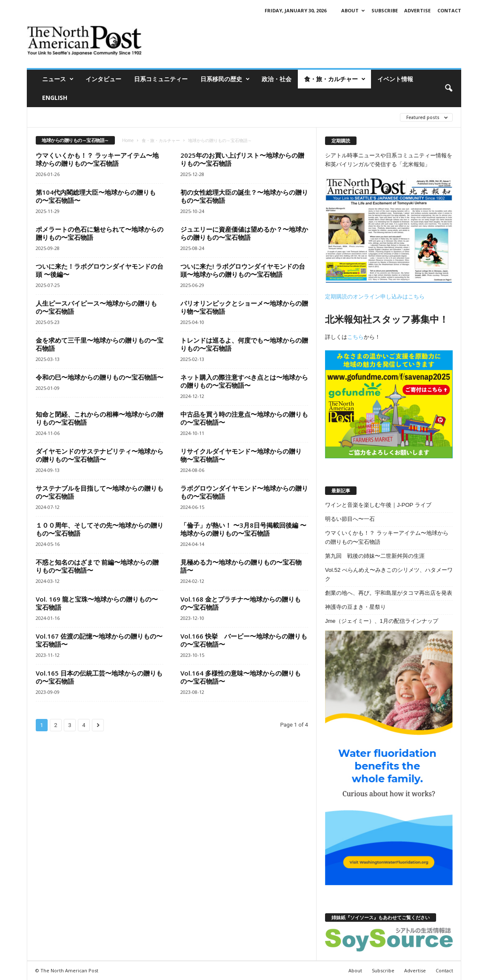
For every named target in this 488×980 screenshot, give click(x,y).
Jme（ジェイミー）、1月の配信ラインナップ (382, 621)
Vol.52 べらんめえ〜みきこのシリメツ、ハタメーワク (389, 574)
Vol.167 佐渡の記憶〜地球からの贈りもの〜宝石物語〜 (99, 640)
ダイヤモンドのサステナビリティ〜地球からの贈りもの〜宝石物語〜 (100, 455)
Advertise (417, 10)
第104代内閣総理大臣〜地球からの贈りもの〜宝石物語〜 (96, 196)
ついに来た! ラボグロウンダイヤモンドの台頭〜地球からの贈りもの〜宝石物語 (243, 270)
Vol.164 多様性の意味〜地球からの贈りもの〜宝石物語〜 (241, 677)
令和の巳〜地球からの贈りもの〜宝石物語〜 (100, 377)
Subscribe (385, 10)
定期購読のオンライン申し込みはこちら (375, 297)
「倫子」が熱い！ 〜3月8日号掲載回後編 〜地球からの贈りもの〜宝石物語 (243, 529)
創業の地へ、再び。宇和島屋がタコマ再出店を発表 (389, 593)
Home (128, 140)
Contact (449, 10)
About (353, 10)
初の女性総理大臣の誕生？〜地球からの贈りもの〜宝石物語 (244, 196)
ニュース (58, 79)
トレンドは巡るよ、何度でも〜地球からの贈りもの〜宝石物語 (244, 344)
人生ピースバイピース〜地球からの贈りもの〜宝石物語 (96, 307)
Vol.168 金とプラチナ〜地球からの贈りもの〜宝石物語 (241, 603)
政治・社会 (277, 79)
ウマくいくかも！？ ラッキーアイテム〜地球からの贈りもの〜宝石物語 (97, 159)
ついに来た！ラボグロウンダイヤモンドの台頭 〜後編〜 (100, 270)
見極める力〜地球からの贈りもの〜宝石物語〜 (241, 566)
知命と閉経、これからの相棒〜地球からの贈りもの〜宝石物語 (100, 418)
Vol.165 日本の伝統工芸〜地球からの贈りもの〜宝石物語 (99, 677)
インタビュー (103, 79)
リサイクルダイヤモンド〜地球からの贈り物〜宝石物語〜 (241, 455)
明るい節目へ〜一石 (350, 519)
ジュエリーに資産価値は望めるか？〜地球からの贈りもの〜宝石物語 (244, 233)
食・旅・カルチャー (335, 79)
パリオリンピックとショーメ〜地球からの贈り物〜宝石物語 (244, 307)
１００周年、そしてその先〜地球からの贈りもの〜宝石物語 (100, 529)
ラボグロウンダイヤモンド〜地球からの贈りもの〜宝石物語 (244, 492)
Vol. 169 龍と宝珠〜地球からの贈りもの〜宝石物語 (97, 603)
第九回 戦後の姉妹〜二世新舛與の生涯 (375, 556)
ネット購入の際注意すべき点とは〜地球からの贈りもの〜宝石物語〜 (244, 381)
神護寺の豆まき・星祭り (355, 607)
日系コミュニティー (161, 79)
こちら (355, 337)
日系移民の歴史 (225, 79)
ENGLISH (55, 98)
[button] (448, 88)
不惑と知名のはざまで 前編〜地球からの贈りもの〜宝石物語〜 (97, 566)
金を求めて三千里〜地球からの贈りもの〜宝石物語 (100, 344)
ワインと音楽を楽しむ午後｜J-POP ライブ (378, 505)
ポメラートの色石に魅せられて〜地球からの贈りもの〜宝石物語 (100, 233)
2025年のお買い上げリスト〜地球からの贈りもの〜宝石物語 (242, 159)
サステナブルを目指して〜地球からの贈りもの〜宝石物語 (100, 492)
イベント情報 (395, 79)
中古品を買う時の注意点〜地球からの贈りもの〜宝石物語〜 (244, 418)
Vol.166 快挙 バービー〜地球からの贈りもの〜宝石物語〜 (244, 640)
